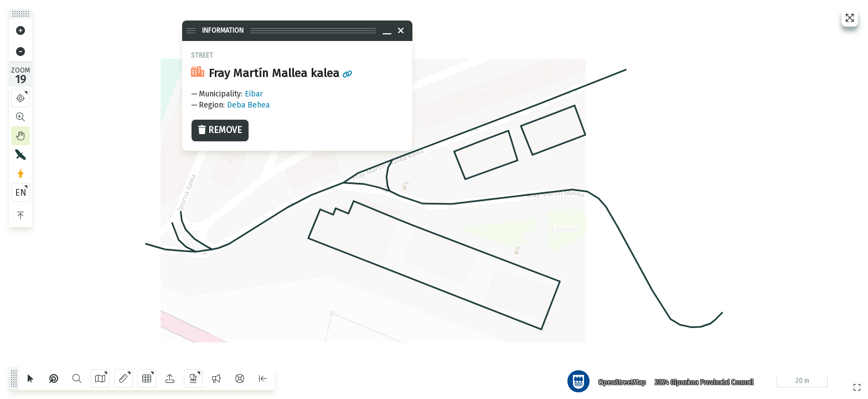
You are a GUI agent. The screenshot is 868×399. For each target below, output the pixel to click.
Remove (220, 130)
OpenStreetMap (619, 380)
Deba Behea (248, 105)
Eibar (254, 94)
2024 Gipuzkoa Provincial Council (701, 380)
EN (21, 193)
